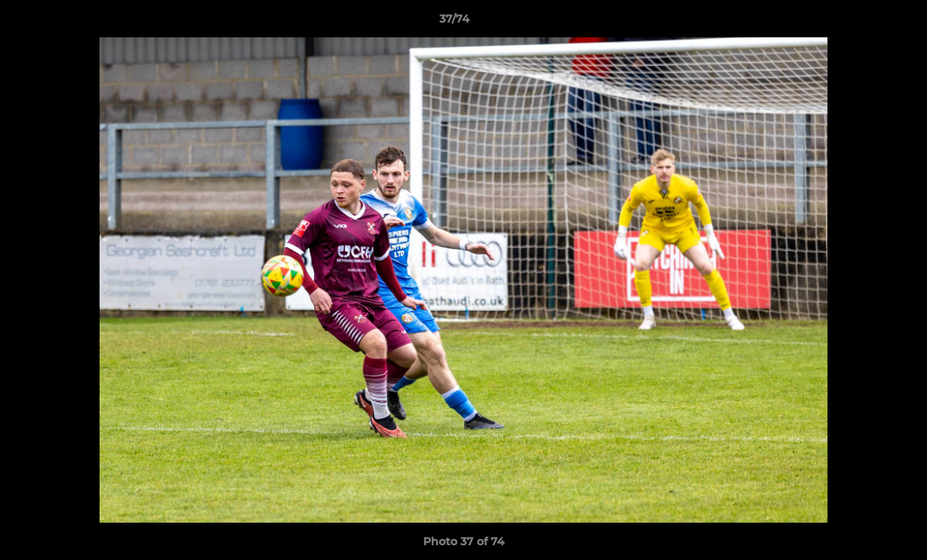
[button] (862, 23)
